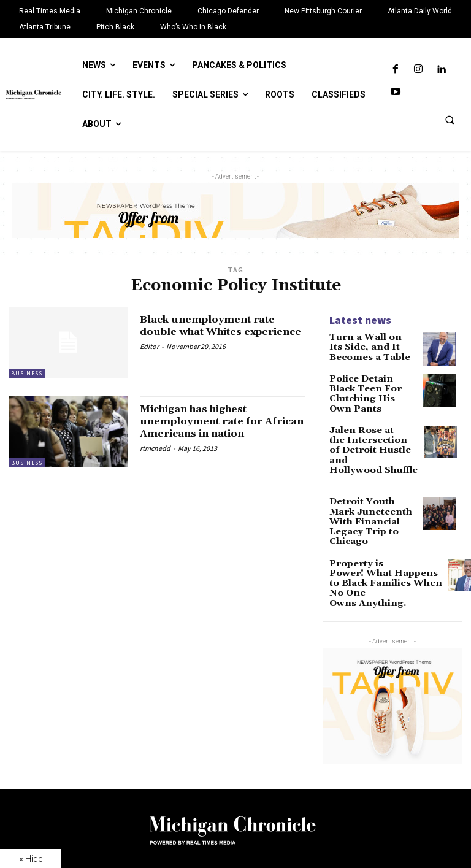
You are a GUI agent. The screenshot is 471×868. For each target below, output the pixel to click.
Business (27, 373)
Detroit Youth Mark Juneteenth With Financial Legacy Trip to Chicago (372, 479)
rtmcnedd (155, 460)
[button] (450, 120)
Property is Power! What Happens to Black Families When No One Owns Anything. (376, 529)
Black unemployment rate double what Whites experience (217, 332)
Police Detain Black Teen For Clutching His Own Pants (368, 388)
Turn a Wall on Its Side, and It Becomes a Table (370, 346)
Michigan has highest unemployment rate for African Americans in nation (210, 427)
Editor (149, 358)
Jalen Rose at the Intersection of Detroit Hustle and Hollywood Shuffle (371, 434)
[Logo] (235, 778)
